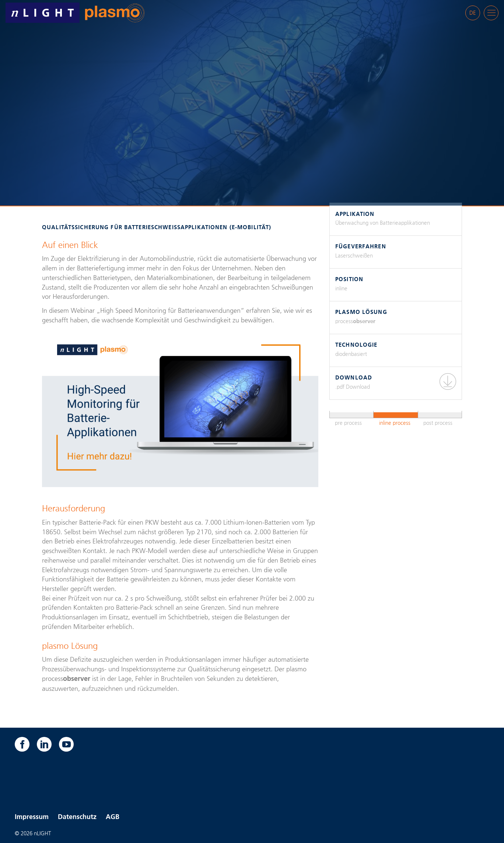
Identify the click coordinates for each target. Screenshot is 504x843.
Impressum (32, 817)
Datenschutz (77, 817)
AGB (113, 817)
